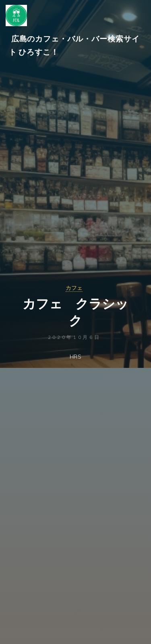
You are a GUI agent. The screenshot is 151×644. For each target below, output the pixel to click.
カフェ (74, 288)
